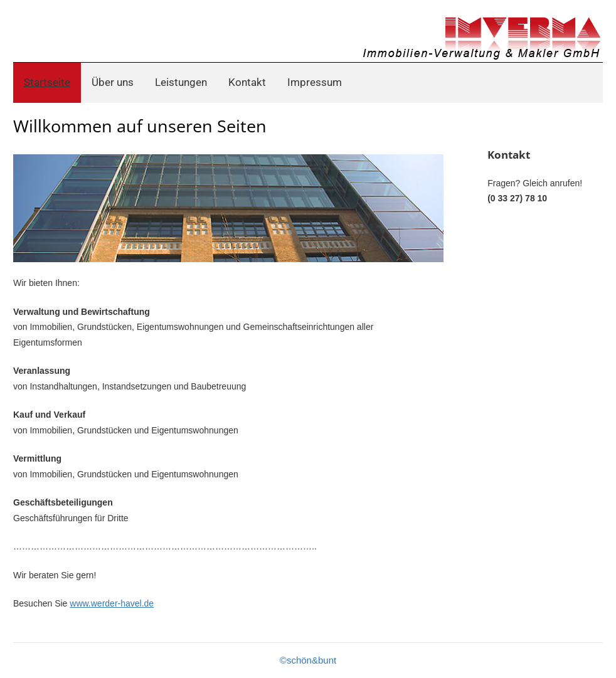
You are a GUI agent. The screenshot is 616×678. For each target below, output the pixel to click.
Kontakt (247, 82)
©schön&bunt (308, 660)
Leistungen (181, 82)
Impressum (315, 82)
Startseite (47, 82)
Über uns (113, 82)
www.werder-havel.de (112, 603)
